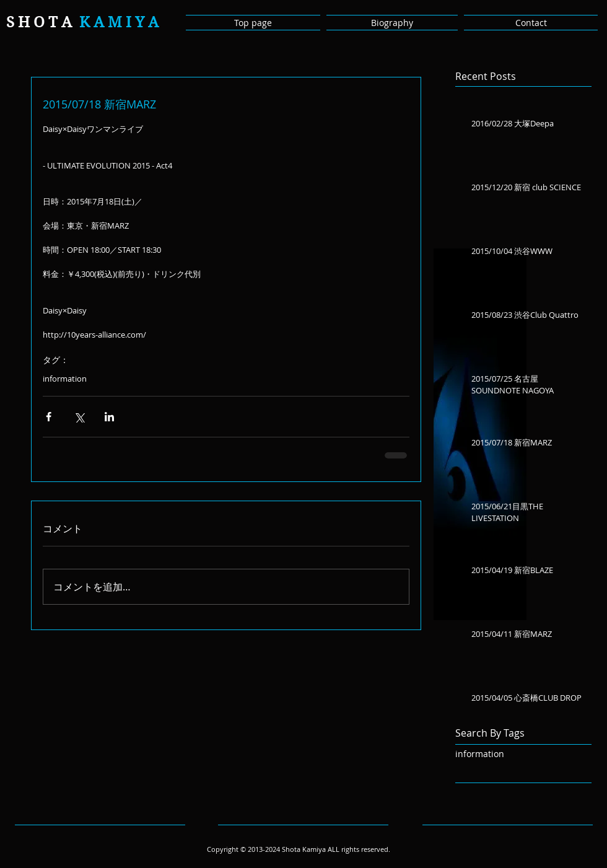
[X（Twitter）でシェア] (79, 417)
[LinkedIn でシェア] (109, 417)
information (65, 379)
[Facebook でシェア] (49, 417)
